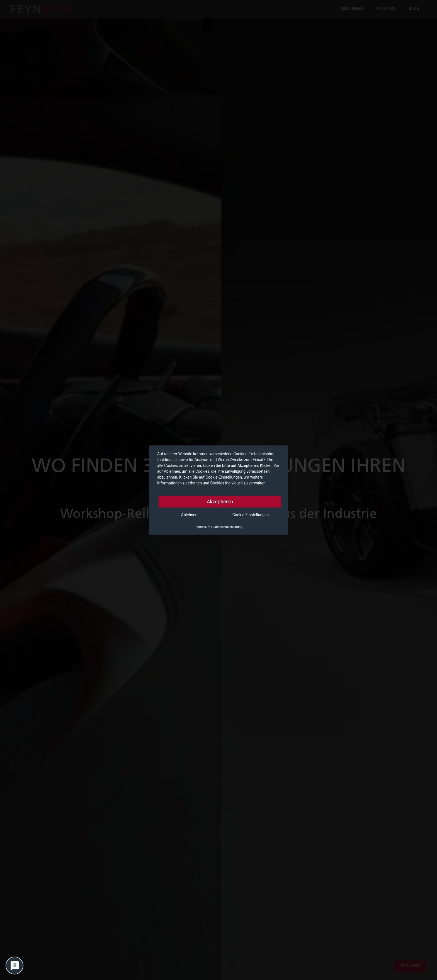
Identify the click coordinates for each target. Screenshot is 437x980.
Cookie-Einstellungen (251, 515)
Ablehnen (189, 515)
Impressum (202, 527)
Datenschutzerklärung (227, 527)
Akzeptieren (220, 502)
